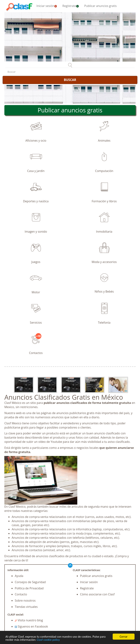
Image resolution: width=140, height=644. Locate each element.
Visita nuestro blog (29, 620)
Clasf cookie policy (48, 640)
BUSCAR (70, 80)
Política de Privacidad (29, 588)
